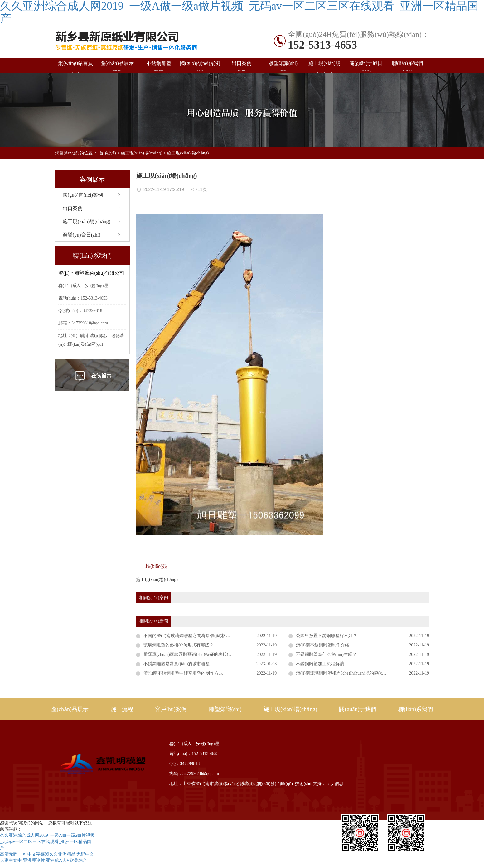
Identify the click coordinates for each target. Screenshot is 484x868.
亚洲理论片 (34, 860)
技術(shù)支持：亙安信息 (319, 784)
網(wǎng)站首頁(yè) (76, 67)
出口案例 (242, 66)
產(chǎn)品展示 (117, 66)
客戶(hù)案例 (171, 709)
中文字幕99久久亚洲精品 (51, 854)
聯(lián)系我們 (407, 66)
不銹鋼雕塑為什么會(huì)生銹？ (326, 654)
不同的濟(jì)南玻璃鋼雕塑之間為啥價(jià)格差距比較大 (196, 636)
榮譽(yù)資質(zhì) (82, 235)
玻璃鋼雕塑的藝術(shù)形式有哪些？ (179, 645)
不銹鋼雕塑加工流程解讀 (320, 664)
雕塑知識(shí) (283, 66)
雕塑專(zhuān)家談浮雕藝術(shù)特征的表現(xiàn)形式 (195, 654)
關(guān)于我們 (358, 709)
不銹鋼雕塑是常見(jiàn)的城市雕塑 (177, 664)
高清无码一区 (13, 854)
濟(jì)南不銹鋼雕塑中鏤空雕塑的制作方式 (183, 673)
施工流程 (122, 709)
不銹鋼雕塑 (159, 66)
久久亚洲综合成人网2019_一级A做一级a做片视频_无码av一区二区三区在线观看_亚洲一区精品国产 (47, 842)
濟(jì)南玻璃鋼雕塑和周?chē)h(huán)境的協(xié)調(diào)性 (351, 673)
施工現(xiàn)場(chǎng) (324, 67)
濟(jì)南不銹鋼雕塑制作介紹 (323, 645)
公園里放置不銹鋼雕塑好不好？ (327, 636)
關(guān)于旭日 (366, 66)
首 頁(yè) (108, 153)
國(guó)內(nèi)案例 (200, 66)
